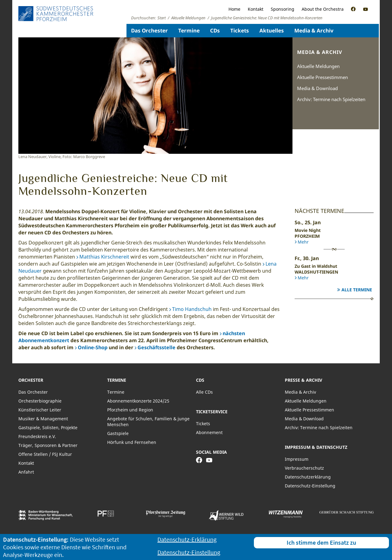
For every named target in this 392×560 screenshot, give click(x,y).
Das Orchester (149, 30)
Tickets (240, 30)
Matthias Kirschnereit (104, 257)
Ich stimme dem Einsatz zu (321, 542)
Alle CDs (204, 392)
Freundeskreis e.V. (37, 436)
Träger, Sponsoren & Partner (48, 445)
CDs (215, 30)
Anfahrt (26, 472)
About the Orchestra (323, 9)
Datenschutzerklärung (308, 477)
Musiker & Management (43, 419)
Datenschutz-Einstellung (310, 486)
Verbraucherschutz (304, 468)
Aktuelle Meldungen (318, 66)
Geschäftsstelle (156, 347)
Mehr (303, 242)
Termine (189, 30)
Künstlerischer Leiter (40, 410)
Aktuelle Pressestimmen (322, 77)
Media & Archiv (314, 30)
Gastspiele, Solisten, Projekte (48, 428)
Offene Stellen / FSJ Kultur (45, 454)
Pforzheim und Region (130, 410)
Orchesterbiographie (40, 401)
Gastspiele (118, 433)
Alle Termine (357, 290)
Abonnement (209, 432)
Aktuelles (272, 30)
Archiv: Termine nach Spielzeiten (331, 99)
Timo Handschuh (192, 309)
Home (234, 9)
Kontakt (256, 9)
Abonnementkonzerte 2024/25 (138, 401)
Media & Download (317, 88)
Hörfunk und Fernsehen (132, 442)
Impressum (297, 459)
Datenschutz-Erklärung (187, 539)
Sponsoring (283, 9)
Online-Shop (93, 347)
